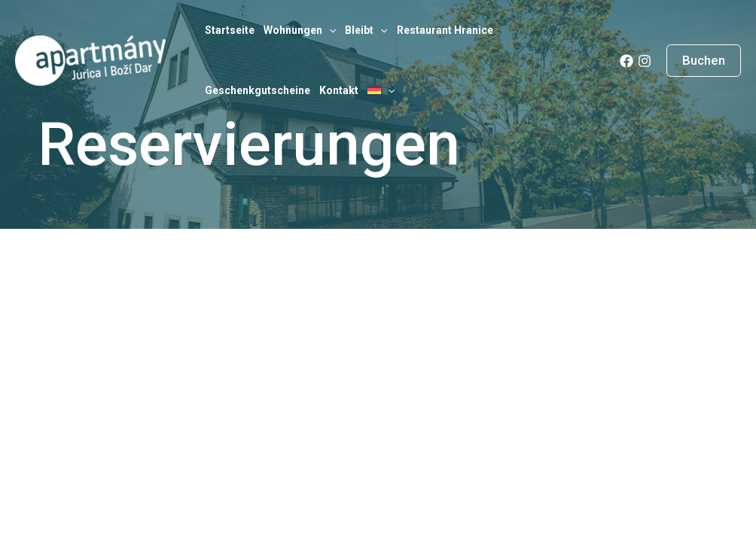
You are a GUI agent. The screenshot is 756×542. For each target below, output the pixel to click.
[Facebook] (626, 61)
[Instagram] (645, 61)
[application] (329, 30)
